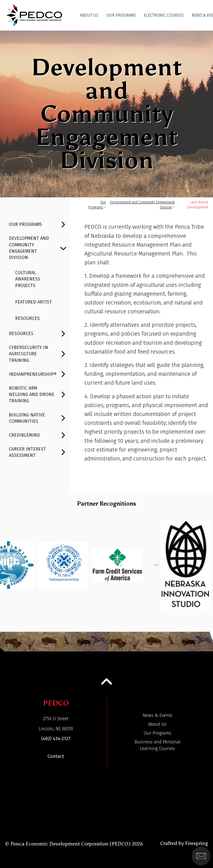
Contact (56, 756)
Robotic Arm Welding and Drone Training (39, 395)
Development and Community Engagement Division (39, 248)
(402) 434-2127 (56, 739)
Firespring (197, 843)
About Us (89, 15)
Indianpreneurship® (39, 374)
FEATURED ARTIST (33, 302)
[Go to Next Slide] (205, 562)
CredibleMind (39, 435)
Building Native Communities (39, 418)
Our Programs (121, 15)
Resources (27, 318)
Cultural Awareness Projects (28, 279)
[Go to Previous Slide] (8, 562)
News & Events (158, 715)
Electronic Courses (164, 15)
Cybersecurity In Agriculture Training (39, 354)
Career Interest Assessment (39, 452)
